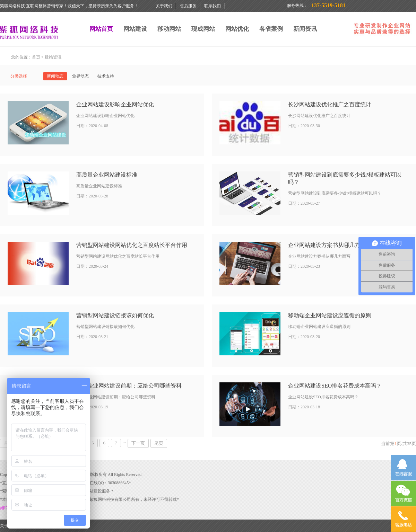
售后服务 (188, 6)
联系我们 (213, 6)
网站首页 (101, 29)
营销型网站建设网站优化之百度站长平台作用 (132, 245)
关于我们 (164, 6)
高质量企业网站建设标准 (107, 175)
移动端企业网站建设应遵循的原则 (330, 315)
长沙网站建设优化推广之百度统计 (330, 104)
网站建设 (135, 29)
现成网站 (203, 29)
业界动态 (80, 76)
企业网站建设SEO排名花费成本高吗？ (335, 386)
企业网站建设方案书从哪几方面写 (330, 245)
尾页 (159, 443)
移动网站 (169, 29)
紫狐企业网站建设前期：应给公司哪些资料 (129, 386)
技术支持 (106, 76)
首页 (36, 57)
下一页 (138, 443)
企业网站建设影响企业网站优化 (115, 104)
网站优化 (237, 29)
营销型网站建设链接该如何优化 (115, 315)
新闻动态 (55, 76)
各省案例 (271, 29)
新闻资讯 (305, 29)
